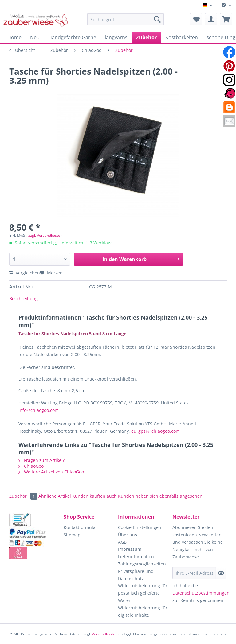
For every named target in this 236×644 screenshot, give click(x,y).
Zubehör (24, 496)
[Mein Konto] (211, 19)
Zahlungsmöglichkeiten (142, 564)
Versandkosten (105, 634)
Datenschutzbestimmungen (201, 593)
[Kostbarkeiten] (182, 37)
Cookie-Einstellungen (140, 527)
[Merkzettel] (196, 19)
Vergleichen (25, 273)
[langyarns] (116, 37)
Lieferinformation (136, 556)
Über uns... (129, 535)
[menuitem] (226, 5)
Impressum (130, 549)
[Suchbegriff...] (126, 19)
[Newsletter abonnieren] (221, 573)
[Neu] (35, 37)
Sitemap (72, 535)
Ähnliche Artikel (55, 496)
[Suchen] (157, 19)
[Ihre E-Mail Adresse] (194, 573)
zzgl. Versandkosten (45, 235)
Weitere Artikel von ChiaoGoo (51, 472)
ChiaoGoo (31, 466)
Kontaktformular (81, 527)
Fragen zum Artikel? (41, 460)
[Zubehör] (146, 37)
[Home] (14, 37)
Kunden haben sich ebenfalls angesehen (160, 496)
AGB (122, 542)
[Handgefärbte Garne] (72, 37)
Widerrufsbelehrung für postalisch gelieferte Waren (143, 593)
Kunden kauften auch (94, 496)
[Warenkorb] (226, 19)
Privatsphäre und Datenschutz (136, 575)
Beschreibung (24, 299)
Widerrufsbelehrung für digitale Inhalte (143, 611)
